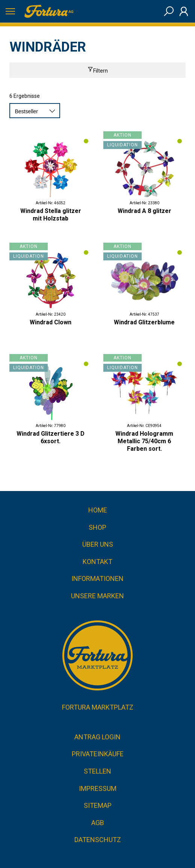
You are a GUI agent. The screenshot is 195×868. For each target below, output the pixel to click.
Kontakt (97, 562)
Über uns (98, 544)
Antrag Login (97, 737)
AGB (98, 823)
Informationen (97, 578)
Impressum (98, 788)
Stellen (97, 771)
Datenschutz (98, 840)
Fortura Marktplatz (98, 707)
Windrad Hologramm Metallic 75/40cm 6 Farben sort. (144, 441)
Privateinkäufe (98, 754)
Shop (97, 527)
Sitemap (98, 805)
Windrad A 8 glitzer (144, 211)
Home (98, 510)
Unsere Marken (97, 596)
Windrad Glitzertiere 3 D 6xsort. (51, 437)
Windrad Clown (51, 322)
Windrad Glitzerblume (144, 322)
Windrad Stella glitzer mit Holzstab (51, 215)
